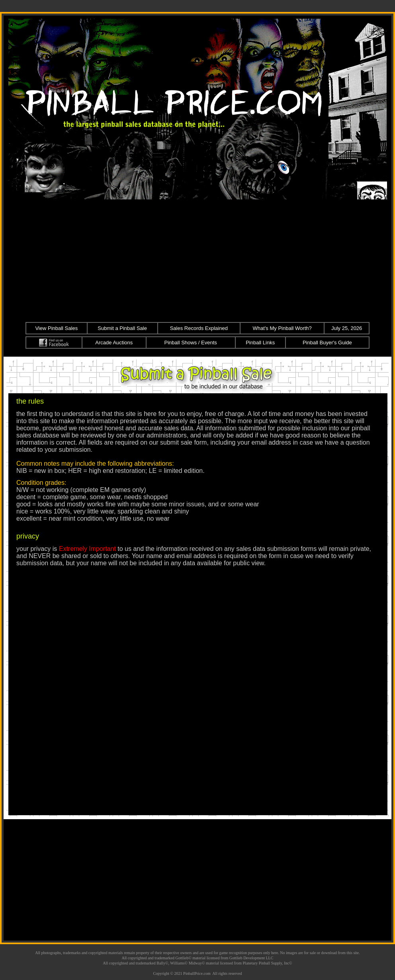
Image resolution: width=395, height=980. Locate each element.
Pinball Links (260, 343)
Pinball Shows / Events (191, 343)
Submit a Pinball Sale (122, 328)
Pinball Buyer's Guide (327, 343)
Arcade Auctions (114, 343)
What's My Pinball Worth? (282, 328)
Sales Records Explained (199, 328)
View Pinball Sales (56, 328)
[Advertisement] (197, 260)
